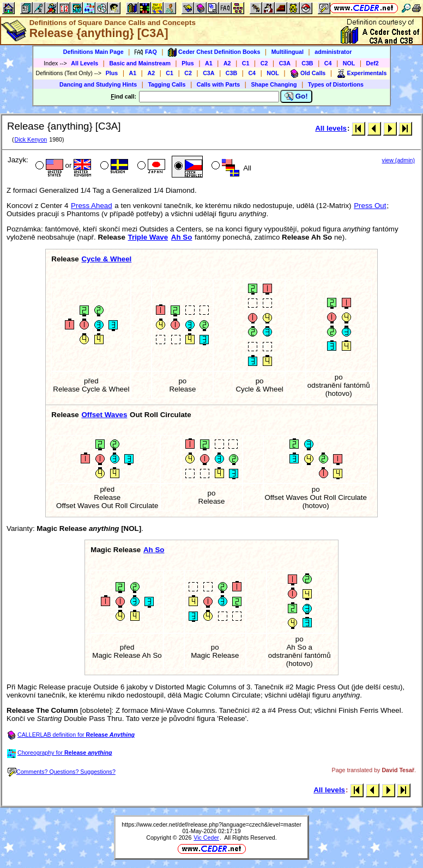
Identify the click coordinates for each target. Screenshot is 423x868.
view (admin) (398, 160)
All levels (331, 128)
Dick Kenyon (31, 139)
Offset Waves (104, 415)
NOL (349, 63)
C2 (264, 63)
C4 (328, 63)
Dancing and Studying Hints (98, 84)
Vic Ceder (206, 838)
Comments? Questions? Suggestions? (62, 772)
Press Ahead (92, 206)
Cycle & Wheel (106, 259)
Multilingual (288, 52)
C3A (285, 63)
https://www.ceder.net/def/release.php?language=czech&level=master (211, 824)
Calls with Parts (218, 84)
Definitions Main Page (93, 52)
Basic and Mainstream (140, 63)
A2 (227, 63)
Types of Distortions (336, 84)
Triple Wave (148, 237)
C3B (307, 63)
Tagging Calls (167, 84)
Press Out (370, 206)
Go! (296, 96)
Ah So (182, 237)
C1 (246, 63)
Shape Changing (274, 84)
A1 (209, 63)
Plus (188, 63)
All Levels (84, 63)
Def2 (373, 63)
